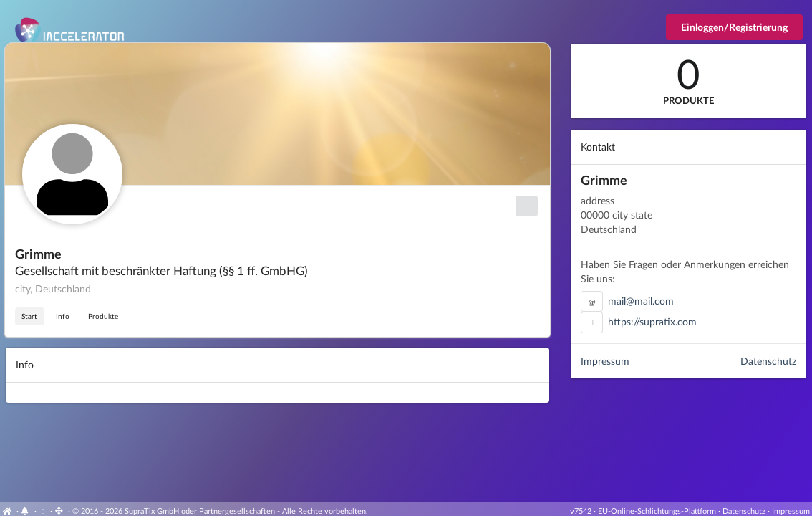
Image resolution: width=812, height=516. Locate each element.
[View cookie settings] (43, 511)
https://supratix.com (652, 321)
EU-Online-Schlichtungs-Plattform (657, 511)
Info (63, 316)
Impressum (605, 361)
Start (29, 316)
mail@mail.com (641, 301)
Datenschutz (768, 361)
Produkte (103, 316)
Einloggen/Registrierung (734, 27)
